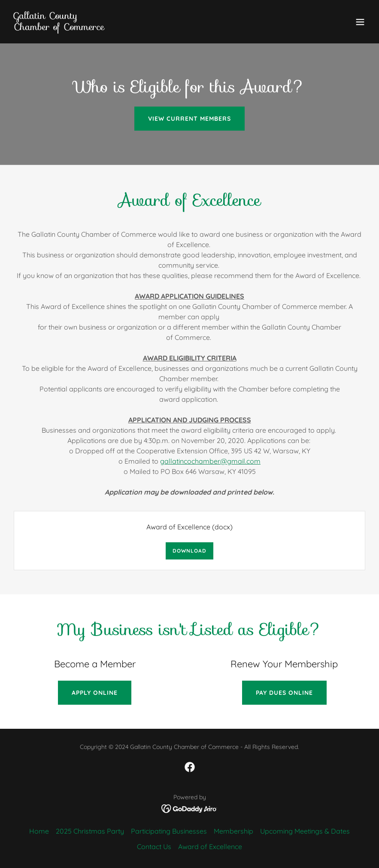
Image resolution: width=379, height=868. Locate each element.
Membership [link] (233, 831)
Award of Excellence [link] (210, 847)
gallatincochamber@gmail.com (210, 461)
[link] (59, 28)
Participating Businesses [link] (169, 831)
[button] (360, 22)
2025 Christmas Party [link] (90, 831)
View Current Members (189, 119)
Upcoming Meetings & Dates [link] (305, 831)
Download (189, 551)
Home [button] (39, 831)
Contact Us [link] (154, 847)
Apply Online (95, 693)
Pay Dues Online (284, 693)
